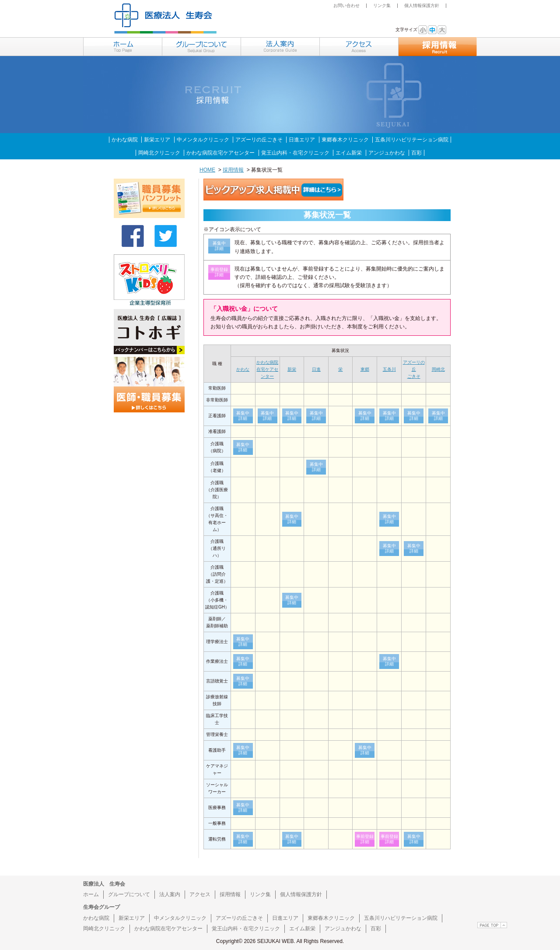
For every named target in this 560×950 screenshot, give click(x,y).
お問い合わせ (346, 5)
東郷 (365, 369)
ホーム (91, 894)
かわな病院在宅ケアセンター (220, 153)
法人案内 (170, 894)
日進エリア (302, 140)
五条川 (389, 369)
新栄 (292, 369)
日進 (316, 369)
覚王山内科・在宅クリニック (295, 153)
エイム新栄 (349, 153)
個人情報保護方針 (422, 5)
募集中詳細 (243, 416)
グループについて (129, 894)
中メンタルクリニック (203, 140)
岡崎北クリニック (159, 153)
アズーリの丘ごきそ (259, 140)
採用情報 (233, 170)
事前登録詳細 (365, 839)
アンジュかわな (387, 153)
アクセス (200, 894)
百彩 (416, 153)
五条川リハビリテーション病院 (412, 140)
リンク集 (382, 5)
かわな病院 (125, 140)
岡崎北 (438, 369)
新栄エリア (157, 140)
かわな (243, 369)
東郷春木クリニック (345, 140)
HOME (207, 170)
